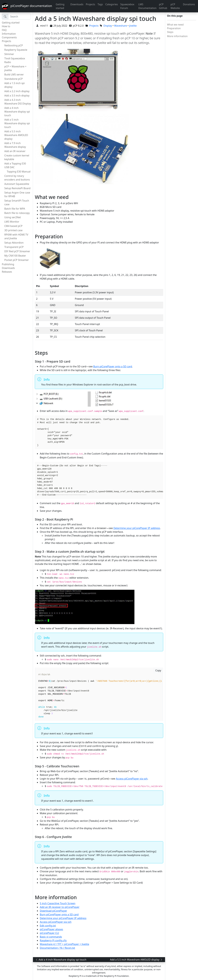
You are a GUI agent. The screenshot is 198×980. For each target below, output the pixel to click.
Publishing (8, 264)
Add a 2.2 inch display (17, 91)
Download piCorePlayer (53, 911)
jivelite (133, 26)
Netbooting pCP (14, 45)
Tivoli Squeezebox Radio (15, 60)
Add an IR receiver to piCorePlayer (60, 907)
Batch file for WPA (15, 209)
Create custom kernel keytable (17, 157)
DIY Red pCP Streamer (17, 251)
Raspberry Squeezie (16, 50)
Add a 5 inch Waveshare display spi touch (17, 123)
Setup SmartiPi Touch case (17, 202)
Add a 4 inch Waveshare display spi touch (17, 112)
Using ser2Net (13, 217)
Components (9, 37)
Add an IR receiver (15, 151)
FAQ (4, 30)
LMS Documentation (147, 6)
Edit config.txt (48, 926)
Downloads (77, 4)
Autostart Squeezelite (17, 184)
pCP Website (175, 6)
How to (6, 26)
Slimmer (9, 54)
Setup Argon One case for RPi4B (17, 194)
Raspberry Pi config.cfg (53, 940)
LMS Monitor (12, 222)
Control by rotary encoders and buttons (17, 178)
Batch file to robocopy (17, 213)
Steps (170, 32)
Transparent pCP (14, 247)
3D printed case (13, 230)
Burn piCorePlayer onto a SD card (113, 366)
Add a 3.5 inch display (17, 96)
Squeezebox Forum (127, 6)
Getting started (60, 6)
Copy (158, 670)
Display (108, 26)
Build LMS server (14, 74)
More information (177, 36)
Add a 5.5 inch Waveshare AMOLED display (16, 135)
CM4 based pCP (13, 226)
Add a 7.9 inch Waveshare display (15, 145)
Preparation (174, 28)
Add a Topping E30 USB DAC (15, 165)
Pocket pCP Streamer (17, 260)
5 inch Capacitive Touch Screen (58, 903)
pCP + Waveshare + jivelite (15, 68)
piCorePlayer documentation (27, 6)
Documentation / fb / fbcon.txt (57, 948)
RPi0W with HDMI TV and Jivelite (16, 236)
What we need (175, 25)
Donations (189, 4)
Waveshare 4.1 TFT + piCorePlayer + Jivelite (64, 944)
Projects (90, 4)
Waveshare (121, 26)
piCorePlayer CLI (49, 933)
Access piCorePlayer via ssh (132, 779)
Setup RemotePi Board (17, 188)
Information (9, 34)
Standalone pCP (14, 79)
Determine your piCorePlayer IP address (137, 528)
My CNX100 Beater (15, 256)
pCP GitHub (163, 6)
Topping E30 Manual (19, 172)
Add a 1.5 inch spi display (14, 85)
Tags (100, 4)
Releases (7, 272)
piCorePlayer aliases (51, 929)
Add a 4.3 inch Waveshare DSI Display (18, 102)
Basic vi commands (51, 937)
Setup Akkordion (14, 243)
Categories (112, 4)
